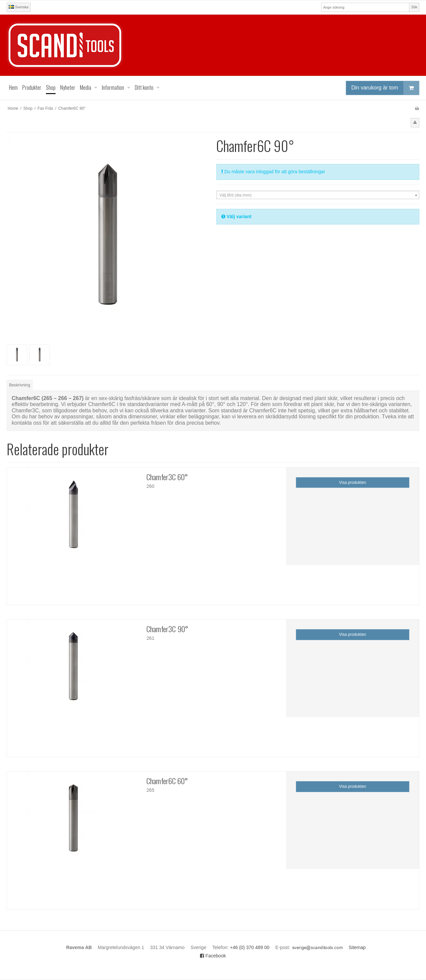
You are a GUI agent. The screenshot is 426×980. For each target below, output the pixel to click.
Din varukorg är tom (385, 88)
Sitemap (357, 947)
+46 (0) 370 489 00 (250, 947)
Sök (414, 7)
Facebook (213, 956)
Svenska (18, 7)
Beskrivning (19, 385)
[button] (415, 123)
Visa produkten (353, 483)
